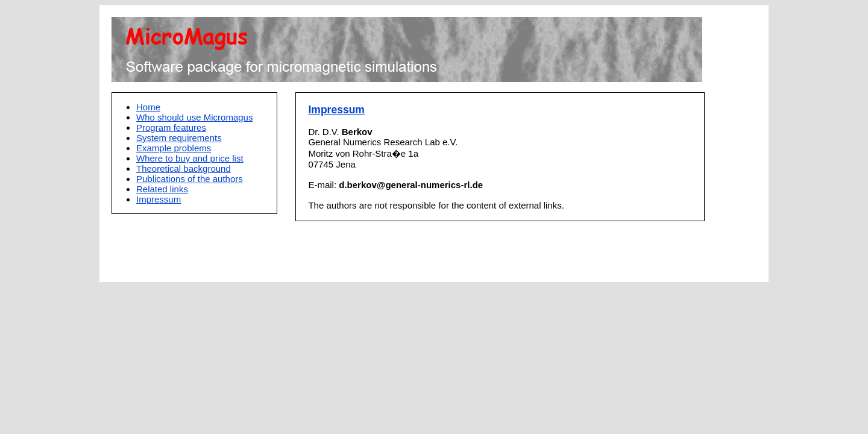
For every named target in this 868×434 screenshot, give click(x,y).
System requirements (179, 138)
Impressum (159, 199)
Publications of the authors (190, 179)
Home (148, 107)
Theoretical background (184, 168)
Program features (171, 127)
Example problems (174, 148)
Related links (162, 189)
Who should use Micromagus (194, 117)
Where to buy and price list (190, 158)
